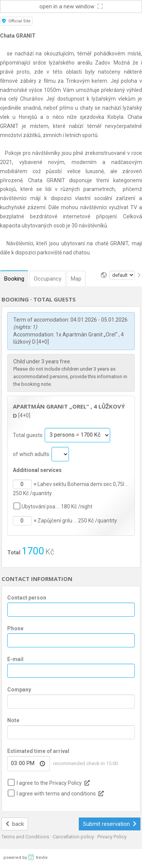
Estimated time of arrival (38, 751)
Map (76, 279)
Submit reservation (110, 824)
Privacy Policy (112, 837)
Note (13, 720)
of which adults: (32, 454)
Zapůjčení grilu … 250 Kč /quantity (77, 521)
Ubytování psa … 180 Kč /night (57, 507)
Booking (14, 279)
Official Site (16, 21)
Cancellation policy (74, 837)
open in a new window (71, 6)
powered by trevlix (25, 857)
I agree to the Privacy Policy (49, 783)
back (15, 824)
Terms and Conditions (26, 837)
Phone (15, 628)
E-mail (15, 659)
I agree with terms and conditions (56, 794)
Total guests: (29, 435)
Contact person (27, 598)
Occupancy (48, 279)
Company (19, 690)
